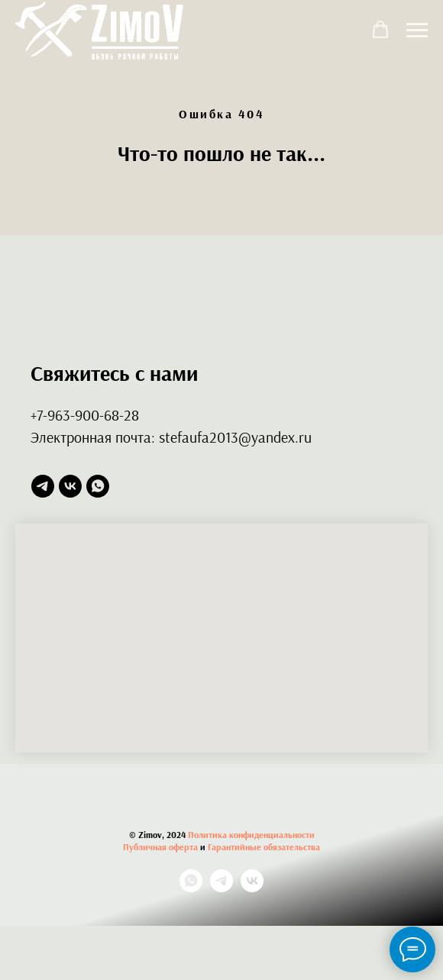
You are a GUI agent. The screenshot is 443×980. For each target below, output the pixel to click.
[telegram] (43, 486)
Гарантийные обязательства (264, 847)
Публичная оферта (160, 847)
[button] (380, 30)
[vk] (70, 486)
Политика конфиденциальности (251, 835)
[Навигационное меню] (417, 31)
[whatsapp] (98, 486)
